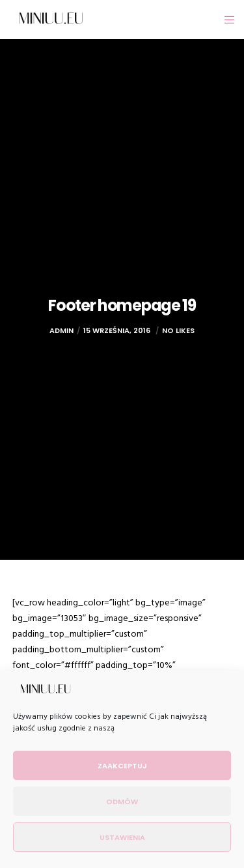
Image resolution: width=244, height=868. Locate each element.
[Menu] (225, 20)
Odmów (122, 802)
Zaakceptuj (122, 766)
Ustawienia (122, 837)
